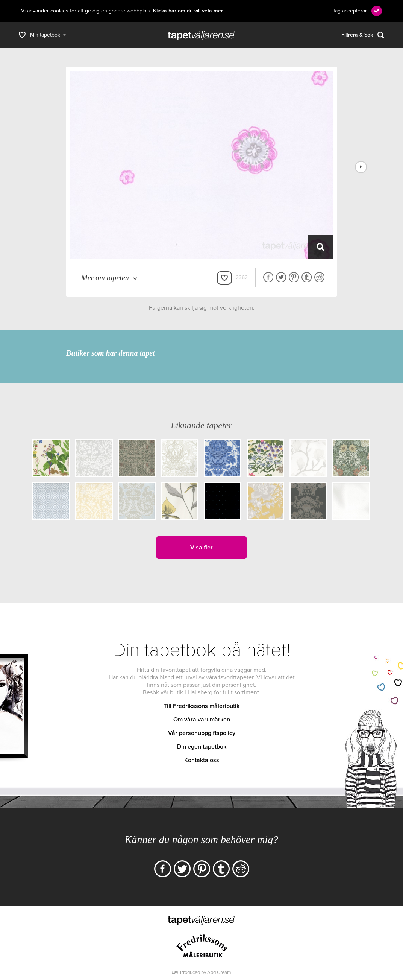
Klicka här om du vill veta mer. (188, 11)
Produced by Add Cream (206, 972)
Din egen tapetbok (202, 747)
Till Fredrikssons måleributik (201, 706)
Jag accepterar (350, 11)
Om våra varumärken (202, 720)
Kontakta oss (202, 760)
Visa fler (201, 548)
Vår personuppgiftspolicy (202, 733)
